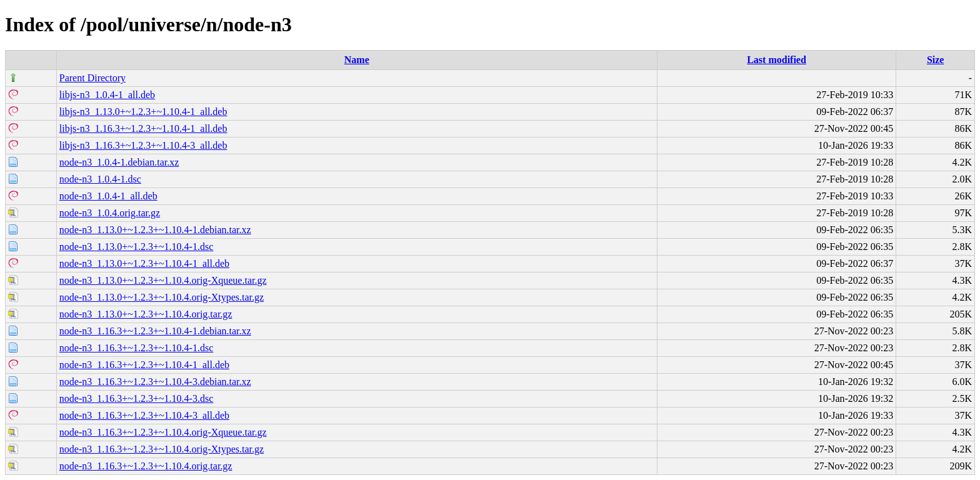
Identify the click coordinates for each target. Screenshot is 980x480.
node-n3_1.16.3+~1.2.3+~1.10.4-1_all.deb (144, 365)
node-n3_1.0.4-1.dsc (100, 179)
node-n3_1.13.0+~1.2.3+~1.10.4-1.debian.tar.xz (155, 230)
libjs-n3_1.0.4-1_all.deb (107, 95)
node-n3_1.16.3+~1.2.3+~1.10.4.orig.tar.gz (146, 466)
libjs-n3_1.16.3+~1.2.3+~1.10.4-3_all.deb (143, 145)
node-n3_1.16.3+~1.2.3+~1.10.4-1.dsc (136, 348)
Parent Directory (92, 78)
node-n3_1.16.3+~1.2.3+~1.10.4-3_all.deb (144, 415)
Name (357, 60)
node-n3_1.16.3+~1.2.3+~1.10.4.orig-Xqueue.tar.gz (163, 432)
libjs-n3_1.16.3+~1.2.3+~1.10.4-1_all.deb (143, 128)
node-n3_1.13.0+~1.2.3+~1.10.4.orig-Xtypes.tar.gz (162, 297)
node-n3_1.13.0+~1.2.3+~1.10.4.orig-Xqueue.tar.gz (163, 280)
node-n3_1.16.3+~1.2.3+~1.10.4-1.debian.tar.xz (155, 331)
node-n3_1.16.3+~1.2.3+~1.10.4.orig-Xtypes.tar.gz (162, 449)
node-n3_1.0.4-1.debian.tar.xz (119, 162)
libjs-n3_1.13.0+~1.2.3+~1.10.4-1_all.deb (143, 112)
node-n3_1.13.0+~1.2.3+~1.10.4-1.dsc (136, 247)
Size (936, 60)
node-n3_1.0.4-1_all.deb (108, 196)
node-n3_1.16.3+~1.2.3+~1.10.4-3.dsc (136, 398)
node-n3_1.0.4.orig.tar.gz (110, 213)
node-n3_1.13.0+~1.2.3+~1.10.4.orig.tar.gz (146, 314)
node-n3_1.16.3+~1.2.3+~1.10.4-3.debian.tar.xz (155, 382)
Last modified (777, 60)
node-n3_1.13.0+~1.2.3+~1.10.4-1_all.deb (144, 263)
